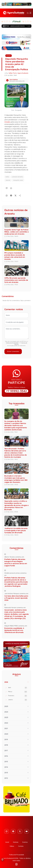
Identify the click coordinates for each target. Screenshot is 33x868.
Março (18, 692)
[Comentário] (7, 188)
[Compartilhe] (20, 195)
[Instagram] (7, 831)
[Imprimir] (11, 188)
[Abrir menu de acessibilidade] (2, 859)
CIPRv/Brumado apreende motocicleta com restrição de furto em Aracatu (16, 280)
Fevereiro (18, 696)
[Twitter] (20, 831)
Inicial (7, 842)
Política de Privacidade (12, 343)
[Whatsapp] (7, 195)
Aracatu (9, 56)
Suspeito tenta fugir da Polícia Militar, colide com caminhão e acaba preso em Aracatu (16, 232)
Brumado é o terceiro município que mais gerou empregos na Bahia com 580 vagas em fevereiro (16, 479)
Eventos (25, 842)
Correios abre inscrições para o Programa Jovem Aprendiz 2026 (16, 598)
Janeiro (18, 700)
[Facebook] (11, 195)
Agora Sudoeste (23, 73)
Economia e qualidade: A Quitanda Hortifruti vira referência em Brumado (14, 630)
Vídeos (12, 846)
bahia (7, 177)
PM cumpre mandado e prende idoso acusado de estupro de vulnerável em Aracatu (15, 256)
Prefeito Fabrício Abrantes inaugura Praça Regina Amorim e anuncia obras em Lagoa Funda (16, 562)
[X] (15, 195)
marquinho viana (18, 180)
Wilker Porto (13, 73)
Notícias (16, 842)
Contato (21, 846)
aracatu (8, 180)
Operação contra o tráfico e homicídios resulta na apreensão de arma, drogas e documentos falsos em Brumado (16, 505)
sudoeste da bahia (17, 177)
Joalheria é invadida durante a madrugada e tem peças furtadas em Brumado (16, 530)
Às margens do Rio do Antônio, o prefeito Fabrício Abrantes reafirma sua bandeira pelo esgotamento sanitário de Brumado (16, 425)
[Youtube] (27, 831)
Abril (18, 688)
